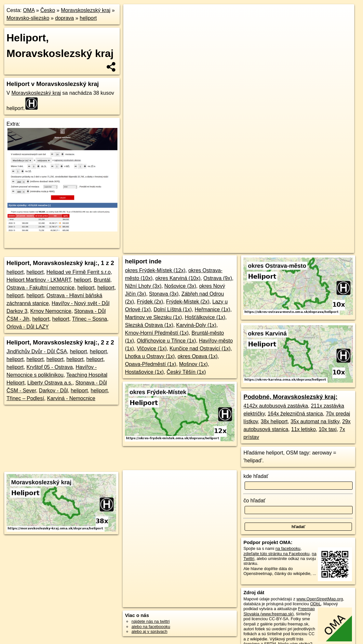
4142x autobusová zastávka (276, 406)
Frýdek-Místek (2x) (188, 302)
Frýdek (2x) (150, 302)
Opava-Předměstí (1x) (150, 364)
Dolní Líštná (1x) (173, 309)
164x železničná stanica (295, 414)
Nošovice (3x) (180, 286)
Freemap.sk (242, 233)
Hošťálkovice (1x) (205, 317)
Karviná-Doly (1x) (196, 325)
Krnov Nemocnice (51, 311)
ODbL (315, 604)
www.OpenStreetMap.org (320, 599)
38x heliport (274, 421)
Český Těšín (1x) (186, 372)
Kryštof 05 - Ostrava (49, 367)
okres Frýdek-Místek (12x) (155, 270)
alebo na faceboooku (151, 627)
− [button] (134, 25)
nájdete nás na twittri (150, 621)
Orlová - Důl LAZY (28, 327)
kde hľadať (256, 476)
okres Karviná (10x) (178, 278)
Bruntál (102, 280)
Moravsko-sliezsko (28, 18)
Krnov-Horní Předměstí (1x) (157, 333)
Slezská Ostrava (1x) (149, 325)
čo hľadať (254, 501)
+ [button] (134, 15)
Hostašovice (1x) (144, 372)
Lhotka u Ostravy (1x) (150, 356)
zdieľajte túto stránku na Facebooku (276, 554)
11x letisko (303, 429)
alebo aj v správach (149, 631)
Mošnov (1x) (194, 364)
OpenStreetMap (209, 233)
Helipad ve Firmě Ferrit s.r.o (79, 272)
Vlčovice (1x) (152, 349)
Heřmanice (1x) (213, 309)
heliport (88, 18)
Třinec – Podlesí (25, 398)
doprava (64, 18)
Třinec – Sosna (90, 319)
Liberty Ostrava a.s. (50, 383)
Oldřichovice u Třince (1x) (167, 341)
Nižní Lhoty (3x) (143, 286)
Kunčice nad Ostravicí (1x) (200, 349)
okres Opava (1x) (198, 356)
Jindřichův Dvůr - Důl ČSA (37, 351)
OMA (29, 10)
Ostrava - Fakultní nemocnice (40, 288)
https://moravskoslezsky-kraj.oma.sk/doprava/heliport (308, 233)
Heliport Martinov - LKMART (39, 280)
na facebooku (288, 548)
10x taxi (328, 429)
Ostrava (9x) (218, 278)
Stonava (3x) (164, 294)
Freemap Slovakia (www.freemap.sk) (279, 611)
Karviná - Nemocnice (71, 398)
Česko (48, 10)
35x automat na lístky (315, 421)
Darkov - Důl (54, 391)
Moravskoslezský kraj (86, 10)
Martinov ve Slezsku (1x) (153, 317)
